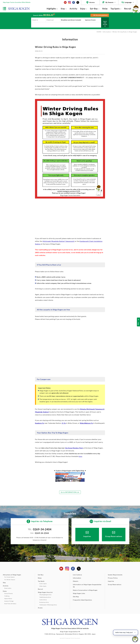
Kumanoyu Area (44, 602)
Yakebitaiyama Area (45, 597)
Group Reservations (114, 536)
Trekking (7, 596)
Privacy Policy (113, 578)
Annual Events (9, 593)
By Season (109, 2)
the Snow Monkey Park (74, 448)
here (80, 456)
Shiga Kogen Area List (45, 592)
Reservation (8, 588)
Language (128, 2)
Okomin (76, 581)
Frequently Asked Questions (82, 600)
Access (92, 2)
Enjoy (83, 9)
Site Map (76, 597)
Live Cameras (77, 575)
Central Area (43, 600)
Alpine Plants (8, 599)
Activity (73, 9)
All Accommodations (100, 15)
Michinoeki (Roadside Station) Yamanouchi (59, 241)
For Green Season (10, 577)
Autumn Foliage (9, 601)
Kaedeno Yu (40, 423)
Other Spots (43, 586)
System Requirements (115, 575)
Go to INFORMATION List (70, 492)
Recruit (128, 9)
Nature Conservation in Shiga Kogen (85, 590)
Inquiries (87, 536)
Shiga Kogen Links (79, 593)
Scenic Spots (43, 584)
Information (107, 32)
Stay (63, 9)
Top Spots (115, 9)
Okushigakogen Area (45, 595)
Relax (105, 9)
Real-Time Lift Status (10, 604)
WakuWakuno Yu (86, 423)
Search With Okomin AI (105, 24)
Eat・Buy (94, 9)
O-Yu (64, 423)
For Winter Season (10, 580)
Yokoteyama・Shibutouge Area (48, 605)
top (138, 324)
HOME (99, 32)
